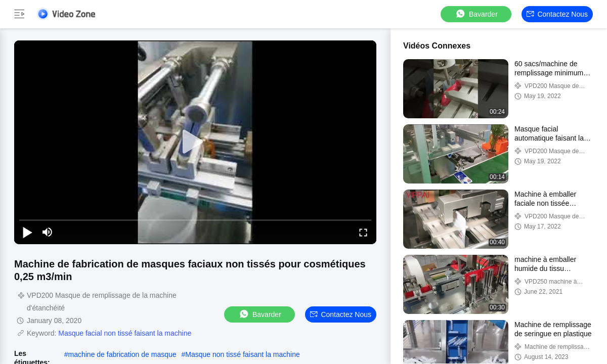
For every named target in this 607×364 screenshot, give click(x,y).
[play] (195, 142)
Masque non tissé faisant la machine (242, 354)
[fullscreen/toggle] (363, 232)
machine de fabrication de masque (122, 354)
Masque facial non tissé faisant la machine (125, 333)
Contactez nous (557, 14)
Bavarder (476, 14)
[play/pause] (27, 232)
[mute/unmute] (48, 232)
